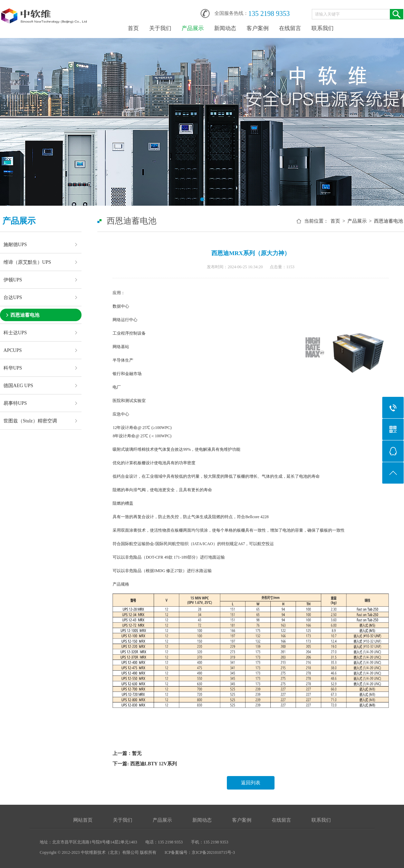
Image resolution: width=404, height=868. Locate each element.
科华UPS (13, 368)
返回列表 (251, 783)
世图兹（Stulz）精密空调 (30, 421)
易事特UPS (15, 403)
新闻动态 (225, 28)
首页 (133, 28)
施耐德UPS (15, 244)
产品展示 (193, 28)
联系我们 (323, 28)
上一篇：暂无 (127, 753)
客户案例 (258, 28)
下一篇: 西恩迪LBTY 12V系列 (145, 764)
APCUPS (13, 350)
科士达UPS (15, 333)
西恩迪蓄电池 (25, 315)
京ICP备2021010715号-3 (213, 852)
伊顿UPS (13, 280)
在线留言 (290, 28)
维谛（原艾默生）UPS (27, 262)
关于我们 (160, 28)
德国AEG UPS (18, 385)
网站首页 (83, 820)
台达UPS (13, 297)
